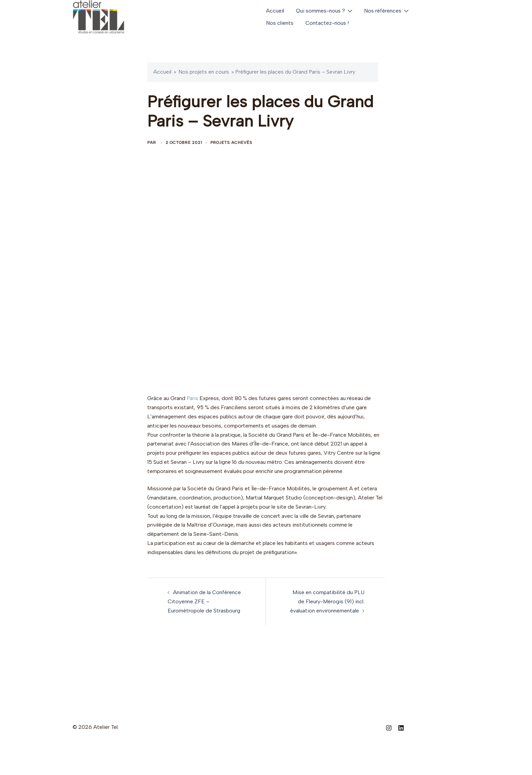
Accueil (275, 11)
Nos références (383, 11)
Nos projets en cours (204, 72)
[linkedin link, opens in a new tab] (401, 727)
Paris (192, 398)
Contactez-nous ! (327, 23)
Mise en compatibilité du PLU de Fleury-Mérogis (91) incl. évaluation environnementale (327, 601)
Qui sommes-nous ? (320, 11)
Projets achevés (231, 143)
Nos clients (280, 23)
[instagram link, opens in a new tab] (389, 727)
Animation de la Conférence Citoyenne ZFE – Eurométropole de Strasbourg (204, 601)
